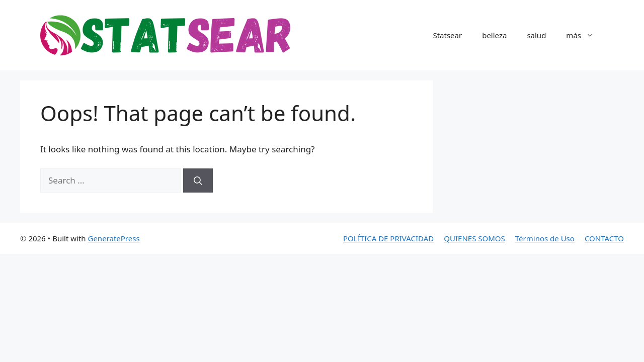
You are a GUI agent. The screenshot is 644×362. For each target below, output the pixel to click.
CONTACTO (604, 238)
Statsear (447, 35)
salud (536, 35)
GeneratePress (113, 238)
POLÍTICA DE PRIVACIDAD (388, 238)
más (585, 35)
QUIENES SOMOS (474, 238)
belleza (494, 35)
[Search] (198, 180)
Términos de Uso (545, 238)
